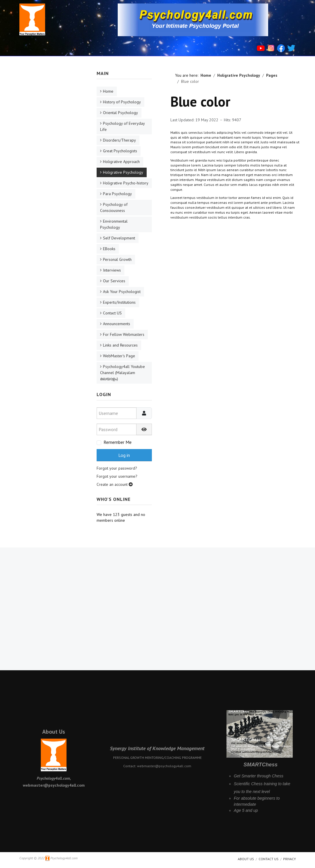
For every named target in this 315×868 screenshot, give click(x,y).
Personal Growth (117, 259)
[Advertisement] (50, 157)
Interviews (112, 270)
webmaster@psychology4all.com (164, 766)
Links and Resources (120, 345)
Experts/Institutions (119, 302)
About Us (54, 732)
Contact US (112, 313)
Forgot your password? (117, 468)
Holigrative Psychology (123, 172)
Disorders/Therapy (119, 140)
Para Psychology (117, 194)
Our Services (114, 281)
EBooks (109, 249)
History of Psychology (122, 102)
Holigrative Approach (121, 162)
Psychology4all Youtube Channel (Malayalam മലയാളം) (122, 373)
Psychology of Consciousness (114, 207)
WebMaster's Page (119, 356)
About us (246, 859)
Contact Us (269, 859)
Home (108, 91)
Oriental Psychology (120, 113)
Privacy (290, 859)
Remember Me (118, 442)
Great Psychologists (120, 151)
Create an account (115, 484)
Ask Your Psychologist (122, 292)
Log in (124, 455)
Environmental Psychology (114, 224)
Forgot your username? (117, 476)
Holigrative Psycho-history (126, 183)
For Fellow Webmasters (124, 334)
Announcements (117, 324)
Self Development (119, 238)
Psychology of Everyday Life (122, 126)
